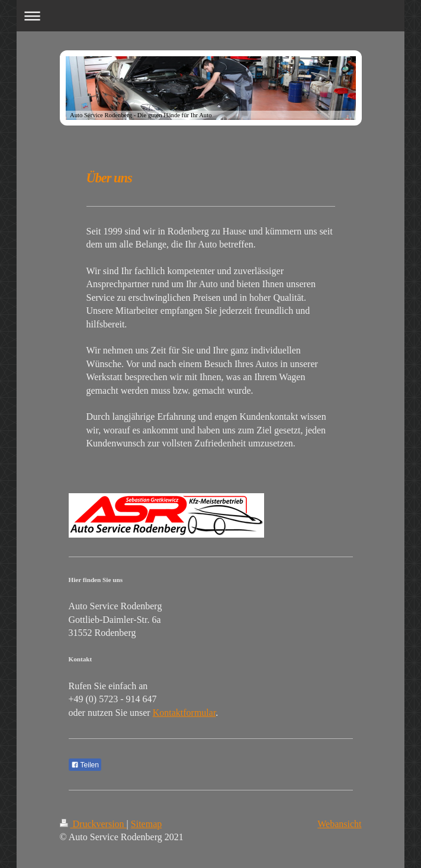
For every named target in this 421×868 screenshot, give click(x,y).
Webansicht (339, 824)
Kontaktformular (184, 713)
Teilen (85, 765)
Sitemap (146, 824)
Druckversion (93, 824)
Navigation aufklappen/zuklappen (210, 16)
